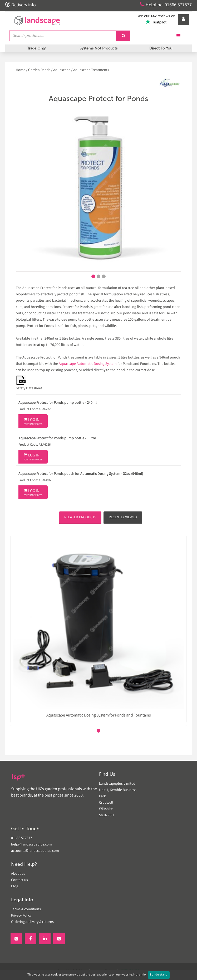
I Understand (159, 975)
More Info (140, 975)
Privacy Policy (21, 916)
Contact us (19, 880)
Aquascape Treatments (91, 70)
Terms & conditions (26, 909)
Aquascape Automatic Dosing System (88, 364)
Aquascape (62, 70)
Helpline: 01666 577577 (166, 5)
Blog (15, 887)
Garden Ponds (39, 70)
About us (18, 874)
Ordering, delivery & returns (32, 922)
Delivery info (21, 5)
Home (21, 70)
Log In (33, 422)
